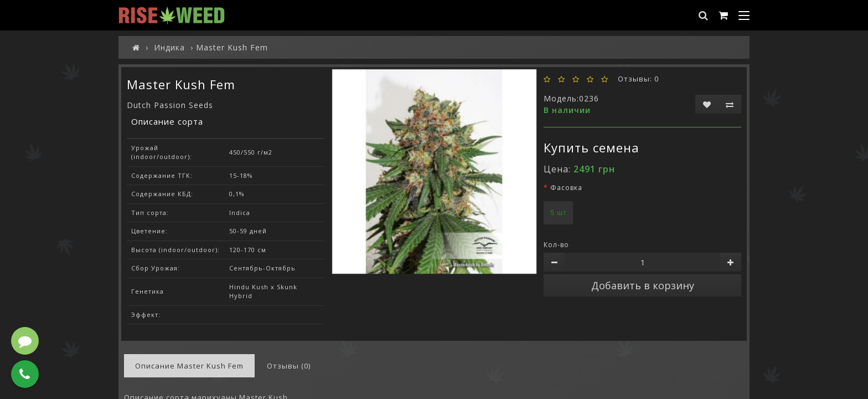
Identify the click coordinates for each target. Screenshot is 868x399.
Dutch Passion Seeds (170, 105)
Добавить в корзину (643, 285)
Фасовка (566, 188)
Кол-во (556, 245)
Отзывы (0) (289, 366)
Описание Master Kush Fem (189, 366)
